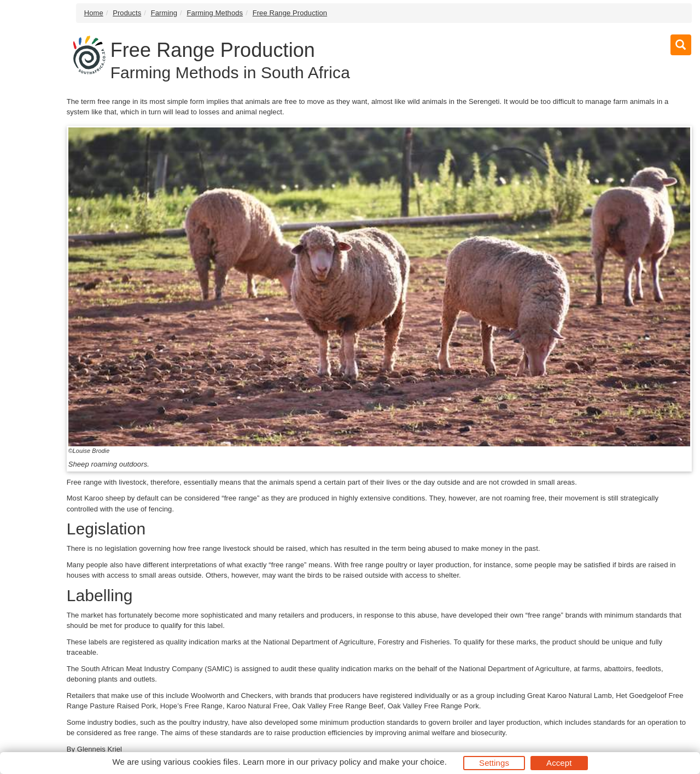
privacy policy (336, 762)
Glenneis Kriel (100, 749)
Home (94, 13)
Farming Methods (215, 13)
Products (127, 13)
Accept (559, 763)
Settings (494, 763)
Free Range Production (290, 13)
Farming (164, 13)
